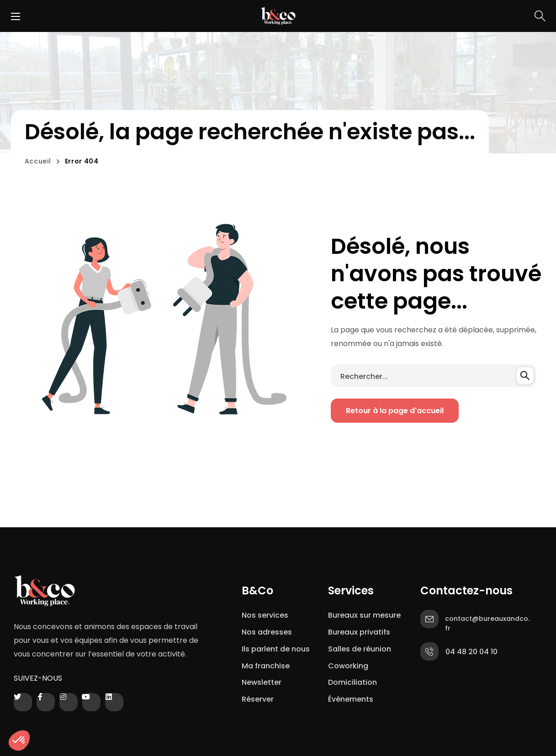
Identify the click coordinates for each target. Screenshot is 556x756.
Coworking (348, 666)
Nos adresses (267, 632)
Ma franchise (267, 666)
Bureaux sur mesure (364, 615)
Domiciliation (352, 682)
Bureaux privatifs (359, 632)
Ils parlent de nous (276, 649)
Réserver (258, 699)
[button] (540, 16)
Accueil (38, 161)
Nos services (265, 615)
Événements (351, 699)
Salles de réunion (360, 649)
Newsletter (263, 682)
